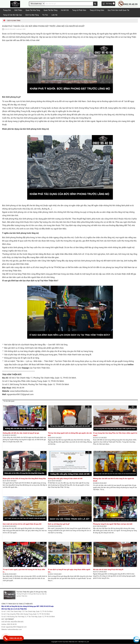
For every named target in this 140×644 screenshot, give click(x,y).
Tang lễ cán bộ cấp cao (13, 15)
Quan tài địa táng (50, 10)
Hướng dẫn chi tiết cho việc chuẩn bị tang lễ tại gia (21, 433)
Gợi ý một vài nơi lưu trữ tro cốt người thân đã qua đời (22, 524)
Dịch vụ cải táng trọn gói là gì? (59, 524)
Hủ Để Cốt (65, 10)
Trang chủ (7, 10)
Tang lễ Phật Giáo (79, 10)
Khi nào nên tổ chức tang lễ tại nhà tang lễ (108, 570)
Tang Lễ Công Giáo (97, 10)
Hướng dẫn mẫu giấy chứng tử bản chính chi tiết (65, 479)
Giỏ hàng (109, 4)
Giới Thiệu (18, 10)
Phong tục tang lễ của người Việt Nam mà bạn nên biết (113, 524)
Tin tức (45, 15)
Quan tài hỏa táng (33, 10)
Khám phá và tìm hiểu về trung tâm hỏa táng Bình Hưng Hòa (24, 479)
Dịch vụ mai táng (32, 15)
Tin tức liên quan (9, 401)
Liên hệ (54, 15)
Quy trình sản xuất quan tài (118, 10)
